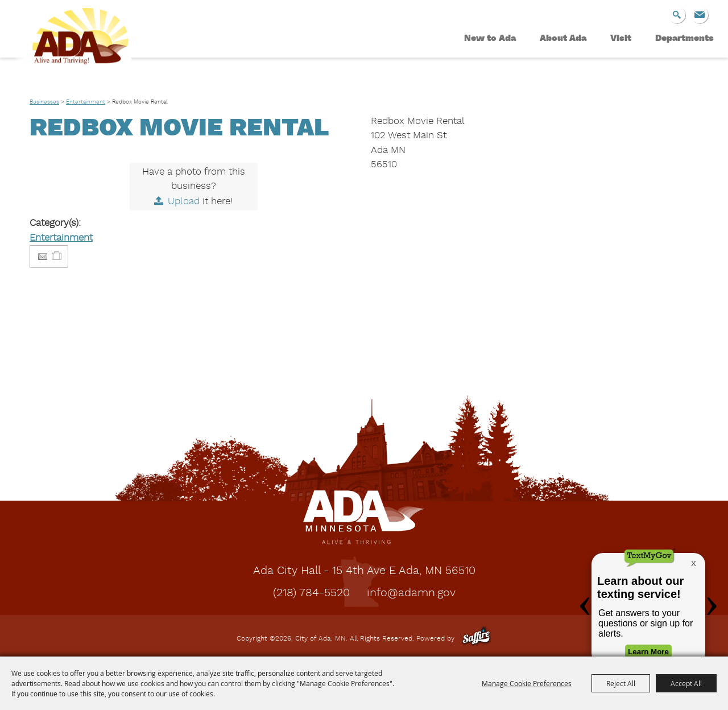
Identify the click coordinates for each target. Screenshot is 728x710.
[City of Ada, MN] (74, 49)
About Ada (563, 39)
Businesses (44, 102)
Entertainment (86, 102)
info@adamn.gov (411, 593)
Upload (184, 202)
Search (677, 15)
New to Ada (490, 39)
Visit (621, 39)
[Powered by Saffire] (476, 639)
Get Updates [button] (700, 15)
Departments (684, 39)
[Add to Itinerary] (57, 256)
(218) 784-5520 (311, 593)
